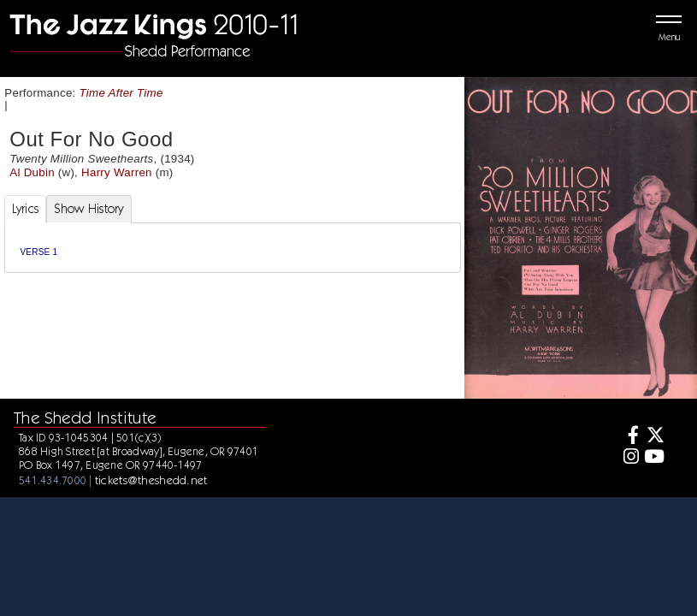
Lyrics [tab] (26, 209)
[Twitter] (654, 437)
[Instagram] (629, 458)
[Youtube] (654, 458)
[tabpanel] (233, 248)
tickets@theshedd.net (151, 480)
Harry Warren (117, 172)
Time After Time (121, 93)
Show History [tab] (89, 209)
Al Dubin (32, 172)
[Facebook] (629, 437)
